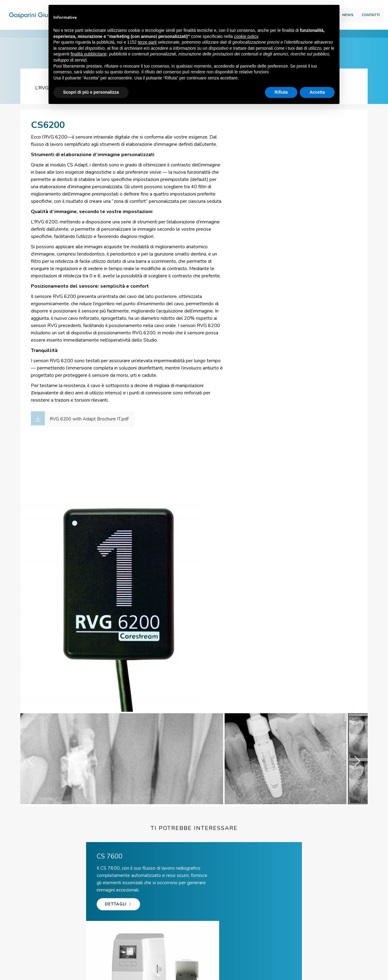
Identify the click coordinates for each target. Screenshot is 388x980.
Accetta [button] (317, 92)
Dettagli (52, 737)
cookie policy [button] (246, 37)
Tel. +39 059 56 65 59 (123, 898)
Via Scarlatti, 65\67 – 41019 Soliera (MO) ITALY (146, 964)
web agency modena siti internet (194, 974)
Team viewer (274, 898)
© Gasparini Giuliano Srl (59, 964)
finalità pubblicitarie (89, 54)
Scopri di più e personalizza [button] (91, 92)
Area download (348, 6)
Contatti (357, 17)
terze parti (147, 42)
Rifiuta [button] (281, 92)
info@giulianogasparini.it (203, 898)
